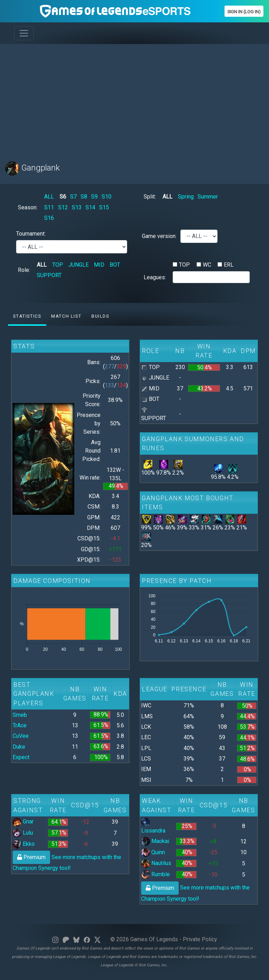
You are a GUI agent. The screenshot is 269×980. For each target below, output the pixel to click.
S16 (49, 218)
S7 (73, 197)
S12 (63, 207)
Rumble (156, 874)
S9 (94, 197)
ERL (229, 265)
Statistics (27, 316)
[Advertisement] (134, 99)
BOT (115, 265)
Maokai (155, 841)
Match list (66, 316)
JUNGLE (78, 265)
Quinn (153, 852)
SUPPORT (49, 275)
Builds (100, 316)
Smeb (20, 715)
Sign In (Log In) (244, 12)
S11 (49, 207)
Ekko (24, 844)
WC (207, 265)
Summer (208, 197)
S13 (77, 207)
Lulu (23, 833)
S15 (104, 207)
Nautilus (156, 863)
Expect (21, 757)
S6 (63, 197)
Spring (186, 197)
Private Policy (200, 939)
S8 (84, 197)
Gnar (23, 822)
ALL (49, 197)
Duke (19, 747)
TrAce (20, 725)
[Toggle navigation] (24, 33)
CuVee (21, 736)
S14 (90, 207)
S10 (106, 197)
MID (99, 265)
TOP (58, 265)
